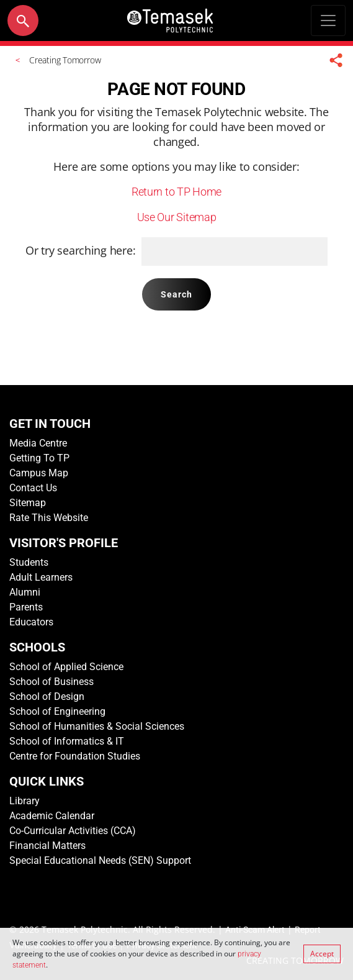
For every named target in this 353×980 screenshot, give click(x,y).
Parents (26, 607)
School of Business (51, 682)
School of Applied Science (66, 667)
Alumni (25, 592)
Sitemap (28, 503)
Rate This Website (49, 518)
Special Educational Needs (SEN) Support (100, 860)
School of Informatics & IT (67, 741)
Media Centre (38, 443)
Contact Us (33, 488)
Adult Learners (41, 577)
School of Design (47, 696)
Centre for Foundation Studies (75, 756)
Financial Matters (47, 846)
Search (177, 294)
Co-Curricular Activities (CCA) (73, 831)
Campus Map (39, 473)
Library (25, 801)
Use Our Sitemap (177, 217)
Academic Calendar (52, 816)
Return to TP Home (176, 192)
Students (29, 562)
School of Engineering (57, 711)
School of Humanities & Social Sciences (97, 726)
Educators (31, 622)
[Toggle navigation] (328, 20)
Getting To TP (39, 458)
